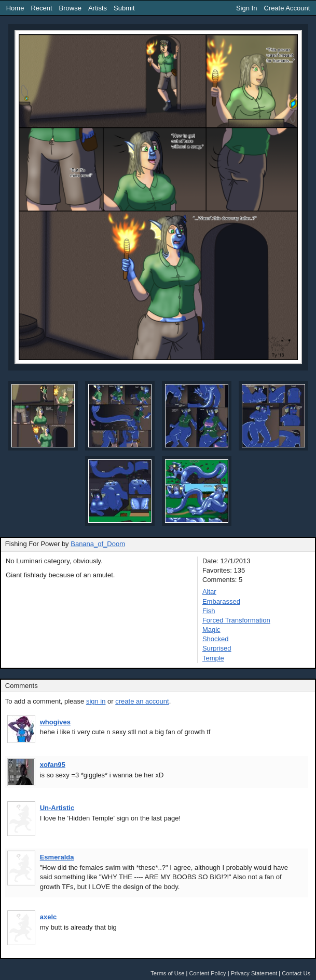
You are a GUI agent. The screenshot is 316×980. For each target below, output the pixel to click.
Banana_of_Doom (98, 544)
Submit (124, 8)
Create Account (287, 8)
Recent (41, 8)
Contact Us (296, 973)
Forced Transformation (236, 620)
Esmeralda (57, 857)
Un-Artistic (57, 808)
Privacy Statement (254, 973)
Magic (211, 630)
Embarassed (221, 601)
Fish (209, 611)
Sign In (246, 8)
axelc (49, 917)
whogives (55, 722)
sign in (96, 701)
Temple (213, 658)
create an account (142, 701)
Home (15, 8)
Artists (98, 8)
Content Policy (207, 973)
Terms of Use (167, 973)
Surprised (217, 648)
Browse (70, 8)
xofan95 (53, 765)
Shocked (216, 639)
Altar (209, 592)
